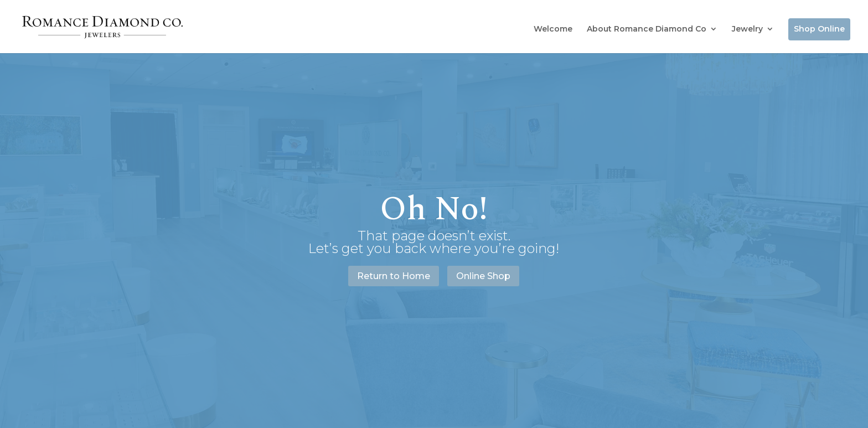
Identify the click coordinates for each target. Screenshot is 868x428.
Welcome (553, 29)
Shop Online (819, 29)
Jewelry (747, 29)
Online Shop (483, 276)
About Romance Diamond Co (647, 29)
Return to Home (394, 276)
